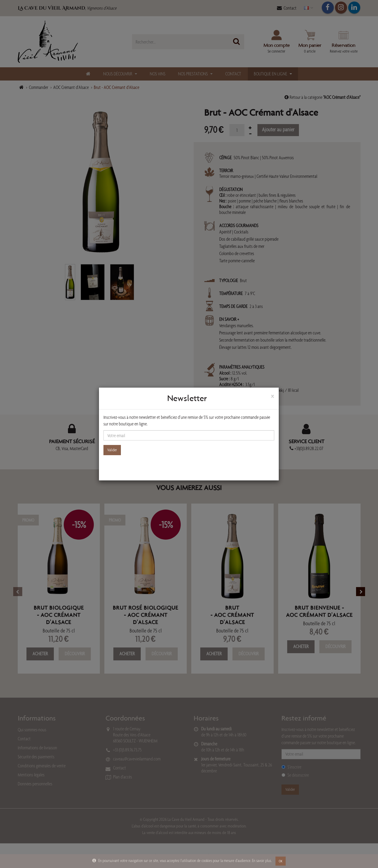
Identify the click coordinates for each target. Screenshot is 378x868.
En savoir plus (261, 860)
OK (281, 861)
